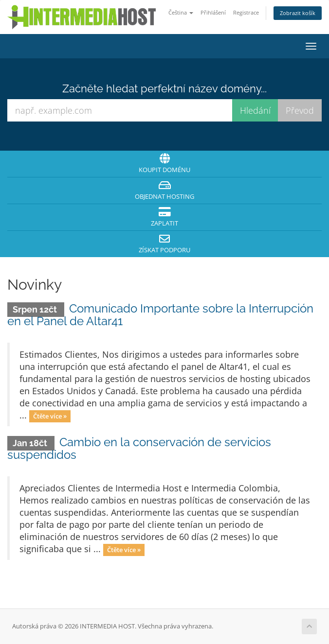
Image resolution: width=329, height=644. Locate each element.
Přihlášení (213, 12)
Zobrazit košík (298, 13)
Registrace (246, 12)
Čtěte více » (50, 416)
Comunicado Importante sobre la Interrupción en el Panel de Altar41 (160, 315)
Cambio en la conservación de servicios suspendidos (139, 448)
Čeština (181, 12)
